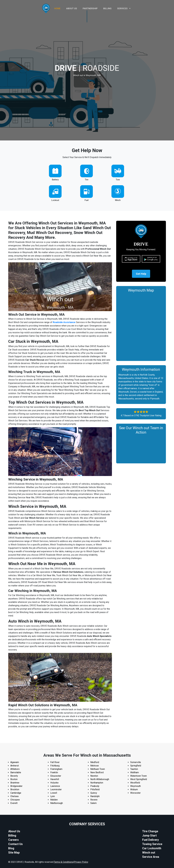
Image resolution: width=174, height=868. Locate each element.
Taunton (134, 769)
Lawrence (55, 786)
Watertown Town (138, 776)
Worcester (135, 793)
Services (124, 9)
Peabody (95, 786)
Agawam (15, 762)
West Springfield (139, 779)
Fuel (87, 200)
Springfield (136, 766)
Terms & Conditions (64, 862)
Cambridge (16, 793)
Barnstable (16, 772)
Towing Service (152, 844)
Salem (93, 803)
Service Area (151, 857)
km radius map (141, 326)
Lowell (54, 793)
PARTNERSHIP (90, 9)
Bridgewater (16, 786)
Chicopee (15, 800)
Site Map (14, 853)
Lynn (53, 796)
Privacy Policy (81, 862)
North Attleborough (100, 779)
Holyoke (54, 783)
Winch (118, 200)
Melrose (95, 766)
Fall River (55, 762)
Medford (95, 762)
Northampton (97, 783)
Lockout (55, 200)
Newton (94, 776)
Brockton (15, 789)
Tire (87, 180)
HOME (57, 9)
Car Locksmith (152, 848)
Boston (14, 779)
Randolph (95, 796)
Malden (54, 800)
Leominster (56, 789)
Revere (94, 800)
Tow (118, 180)
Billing (107, 9)
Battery (55, 180)
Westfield (135, 783)
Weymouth (136, 786)
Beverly (14, 776)
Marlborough (57, 803)
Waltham (135, 772)
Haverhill (55, 779)
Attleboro (15, 769)
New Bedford (97, 772)
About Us (14, 831)
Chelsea (14, 796)
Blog (11, 848)
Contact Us (15, 844)
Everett (14, 803)
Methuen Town (98, 769)
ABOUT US (72, 9)
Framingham (56, 769)
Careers (13, 840)
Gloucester (56, 776)
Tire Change (150, 831)
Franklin (54, 772)
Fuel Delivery (150, 840)
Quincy (94, 793)
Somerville (136, 762)
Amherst (15, 766)
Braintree (15, 783)
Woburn (134, 789)
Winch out (149, 853)
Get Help (141, 274)
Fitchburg (55, 766)
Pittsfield (95, 789)
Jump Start (149, 836)
